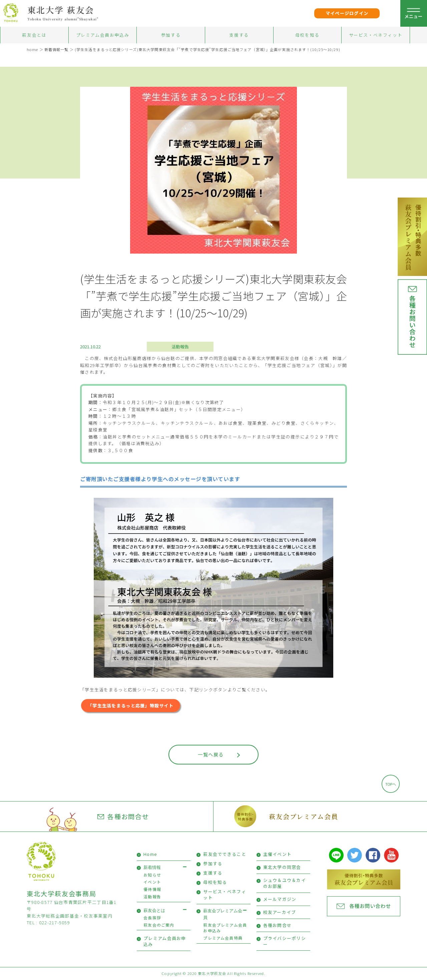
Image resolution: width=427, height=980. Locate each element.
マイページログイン (347, 13)
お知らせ (152, 875)
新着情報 (152, 867)
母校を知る (307, 35)
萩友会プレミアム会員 (303, 816)
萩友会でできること (225, 854)
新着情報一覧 (57, 49)
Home (150, 854)
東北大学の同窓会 (282, 867)
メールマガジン (280, 899)
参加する (171, 35)
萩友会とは (34, 35)
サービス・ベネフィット (376, 35)
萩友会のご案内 (159, 925)
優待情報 (152, 889)
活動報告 (180, 347)
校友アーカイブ (280, 912)
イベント (152, 882)
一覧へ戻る (211, 754)
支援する (239, 35)
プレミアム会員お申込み (103, 35)
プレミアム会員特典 (223, 938)
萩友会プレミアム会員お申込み (225, 928)
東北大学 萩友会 (61, 10)
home (32, 49)
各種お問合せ (123, 816)
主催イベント (278, 854)
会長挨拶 (152, 917)
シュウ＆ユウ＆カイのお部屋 (285, 883)
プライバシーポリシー (285, 941)
